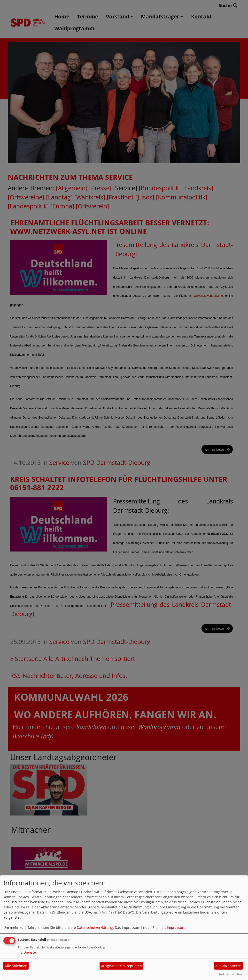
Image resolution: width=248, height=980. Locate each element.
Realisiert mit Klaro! (231, 974)
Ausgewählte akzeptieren (121, 966)
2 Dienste (27, 952)
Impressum (176, 927)
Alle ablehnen (16, 966)
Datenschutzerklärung (95, 927)
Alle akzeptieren (228, 966)
